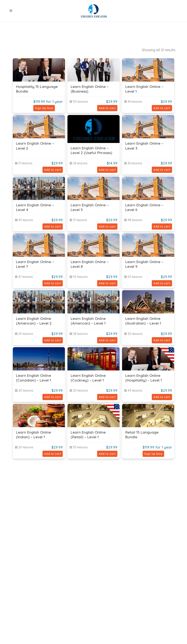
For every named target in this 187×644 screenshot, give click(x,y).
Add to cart (107, 108)
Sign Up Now (44, 108)
